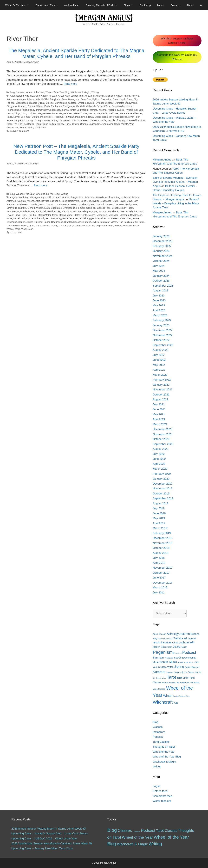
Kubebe (112, 110)
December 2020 (163, 429)
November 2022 (163, 335)
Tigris (38, 124)
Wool (37, 128)
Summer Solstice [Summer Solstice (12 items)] (173, 672)
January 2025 (161, 251)
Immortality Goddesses (48, 110)
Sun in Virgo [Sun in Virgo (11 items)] (161, 678)
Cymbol (100, 103)
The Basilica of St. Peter (131, 222)
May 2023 (159, 305)
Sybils (103, 120)
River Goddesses (118, 117)
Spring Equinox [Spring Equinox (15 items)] (192, 667)
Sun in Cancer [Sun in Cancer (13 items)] (188, 672)
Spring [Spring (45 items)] (179, 667)
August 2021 (160, 399)
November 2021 (163, 390)
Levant (10, 113)
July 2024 (159, 266)
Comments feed (162, 796)
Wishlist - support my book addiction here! (177, 41)
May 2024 (159, 271)
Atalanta (21, 99)
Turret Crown (72, 124)
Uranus (84, 124)
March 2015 (160, 588)
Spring (29, 120)
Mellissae (114, 113)
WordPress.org (162, 801)
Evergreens (69, 106)
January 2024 (161, 276)
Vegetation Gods (111, 124)
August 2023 (160, 291)
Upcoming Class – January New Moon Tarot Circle (42, 848)
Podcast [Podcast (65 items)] (189, 653)
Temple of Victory (116, 120)
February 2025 (162, 246)
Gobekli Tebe (104, 106)
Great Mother (119, 106)
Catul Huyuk (119, 99)
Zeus (44, 128)
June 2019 (159, 513)
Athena (31, 99)
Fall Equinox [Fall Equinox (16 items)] (190, 638)
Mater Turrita (80, 113)
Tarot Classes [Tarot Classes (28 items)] (167, 831)
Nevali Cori (19, 117)
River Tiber (134, 117)
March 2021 (160, 424)
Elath (47, 106)
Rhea (84, 117)
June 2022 (159, 360)
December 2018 (163, 538)
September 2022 (163, 345)
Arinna (127, 96)
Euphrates (56, 106)
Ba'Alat (45, 99)
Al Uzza (53, 96)
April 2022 (159, 370)
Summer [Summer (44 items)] (159, 672)
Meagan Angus (162, 160)
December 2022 (163, 330)
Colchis (50, 103)
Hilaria (24, 110)
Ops (28, 117)
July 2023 (159, 296)
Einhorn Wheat (35, 106)
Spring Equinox (42, 120)
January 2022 (161, 385)
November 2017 (163, 568)
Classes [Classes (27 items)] (178, 638)
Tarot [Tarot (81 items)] (172, 677)
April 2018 (159, 563)
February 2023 (162, 320)
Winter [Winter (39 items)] (168, 696)
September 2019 (163, 498)
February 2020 (162, 474)
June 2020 (159, 459)
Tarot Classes (161, 742)
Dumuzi (22, 106)
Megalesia (102, 113)
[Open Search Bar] (201, 5)
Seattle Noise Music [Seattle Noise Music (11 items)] (186, 662)
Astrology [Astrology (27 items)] (173, 634)
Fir (78, 106)
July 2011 (159, 593)
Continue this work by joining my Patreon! (177, 57)
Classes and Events (47, 5)
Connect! (175, 5)
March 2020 (160, 469)
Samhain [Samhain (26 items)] (158, 658)
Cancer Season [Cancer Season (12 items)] (165, 639)
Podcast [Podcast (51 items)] (148, 830)
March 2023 (160, 315)
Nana (9, 117)
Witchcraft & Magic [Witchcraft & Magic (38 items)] (132, 844)
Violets (125, 124)
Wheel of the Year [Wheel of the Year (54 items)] (137, 837)
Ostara (35, 117)
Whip (30, 128)
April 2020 (159, 464)
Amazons (89, 96)
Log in (156, 786)
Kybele (129, 110)
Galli (83, 106)
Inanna (65, 110)
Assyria (135, 96)
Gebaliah (91, 106)
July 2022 (159, 355)
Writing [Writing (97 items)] (155, 844)
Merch (161, 5)
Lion (24, 113)
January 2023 (161, 325)
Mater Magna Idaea (62, 113)
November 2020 (163, 434)
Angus (119, 96)
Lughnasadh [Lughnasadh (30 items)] (187, 642)
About (190, 5)
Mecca (92, 113)
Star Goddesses (80, 120)
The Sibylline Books (23, 124)
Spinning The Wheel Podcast (101, 5)
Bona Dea (86, 99)
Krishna (102, 110)
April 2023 (159, 310)
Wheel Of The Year (19, 5)
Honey (32, 110)
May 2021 (159, 414)
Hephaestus (13, 110)
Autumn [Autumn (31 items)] (185, 634)
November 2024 (163, 256)
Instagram (159, 732)
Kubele (121, 110)
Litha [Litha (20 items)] (175, 643)
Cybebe (82, 103)
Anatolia (100, 96)
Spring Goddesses (61, 120)
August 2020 (160, 449)
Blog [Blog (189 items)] (112, 830)
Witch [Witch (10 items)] (188, 696)
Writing (95, 92)
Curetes (72, 103)
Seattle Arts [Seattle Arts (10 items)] (169, 658)
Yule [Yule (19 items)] (176, 703)
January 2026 (161, 236)
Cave (130, 99)
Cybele (91, 103)
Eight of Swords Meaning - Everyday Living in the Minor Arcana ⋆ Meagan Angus (175, 182)
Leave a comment (19, 131)
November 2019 (163, 489)
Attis (38, 99)
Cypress (109, 103)
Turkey (61, 124)
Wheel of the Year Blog (57, 92)
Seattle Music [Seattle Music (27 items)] (168, 662)
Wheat (23, 128)
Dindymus (12, 106)
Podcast (158, 737)
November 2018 (163, 543)
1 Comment (16, 233)
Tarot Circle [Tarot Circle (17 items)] (183, 678)
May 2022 (159, 365)
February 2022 (162, 380)
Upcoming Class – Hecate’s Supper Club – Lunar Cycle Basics (50, 834)
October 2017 (161, 573)
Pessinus (59, 117)
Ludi (30, 113)
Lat (136, 110)
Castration (106, 99)
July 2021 (159, 404)
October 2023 (161, 281)
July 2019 (159, 508)
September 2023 (163, 286)
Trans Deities (49, 124)
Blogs (130, 5)
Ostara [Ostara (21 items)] (176, 647)
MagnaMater (44, 113)
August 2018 (160, 553)
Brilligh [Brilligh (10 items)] (155, 639)
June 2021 (159, 409)
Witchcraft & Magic (80, 92)
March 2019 (160, 528)
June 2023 (159, 300)
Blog (12, 92)
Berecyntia (74, 99)
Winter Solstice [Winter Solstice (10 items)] (179, 696)
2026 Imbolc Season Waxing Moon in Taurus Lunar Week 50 (48, 829)
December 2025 (163, 241)
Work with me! (72, 5)
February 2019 (162, 533)
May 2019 (159, 518)
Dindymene (131, 103)
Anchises (110, 96)
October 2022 (161, 340)
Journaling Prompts (87, 110)
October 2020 (161, 439)
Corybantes (61, 103)
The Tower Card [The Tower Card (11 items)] (183, 683)
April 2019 (159, 523)
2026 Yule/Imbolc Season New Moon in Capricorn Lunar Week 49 (52, 843)
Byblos (96, 99)
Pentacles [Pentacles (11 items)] (177, 653)
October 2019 (161, 494)
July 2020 (159, 454)
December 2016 (163, 583)
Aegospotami (17, 96)
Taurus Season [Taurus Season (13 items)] (169, 683)
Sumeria (94, 120)
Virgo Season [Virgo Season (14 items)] (159, 689)
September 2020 (163, 444)
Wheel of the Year (35, 92)
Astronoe (11, 99)
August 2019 (160, 503)
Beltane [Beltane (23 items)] (195, 634)
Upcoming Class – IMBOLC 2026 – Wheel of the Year (44, 839)
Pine (78, 117)
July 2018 (159, 558)
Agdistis (29, 96)
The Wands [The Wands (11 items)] (195, 683)
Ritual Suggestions (98, 117)
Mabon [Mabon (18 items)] (156, 647)
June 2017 (159, 578)
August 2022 (160, 350)
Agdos (44, 96)
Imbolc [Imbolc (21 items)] (156, 643)
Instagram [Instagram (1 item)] (136, 831)
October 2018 (161, 548)
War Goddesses (131, 226)
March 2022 (160, 375)
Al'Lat (61, 96)
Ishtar (73, 110)
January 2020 (161, 479)
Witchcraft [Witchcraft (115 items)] (163, 702)
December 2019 (163, 484)
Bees (64, 99)
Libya (18, 113)
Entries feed (160, 791)
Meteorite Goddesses (131, 113)
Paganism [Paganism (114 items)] (163, 652)
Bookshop (145, 5)
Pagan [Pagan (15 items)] (184, 647)
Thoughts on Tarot (164, 747)
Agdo (37, 96)
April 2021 (159, 419)
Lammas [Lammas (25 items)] (166, 643)
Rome (10, 120)
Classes (20, 92)
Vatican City (95, 124)
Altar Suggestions (74, 96)
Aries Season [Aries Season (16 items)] (159, 634)
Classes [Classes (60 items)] (125, 830)
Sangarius (19, 120)
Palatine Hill (46, 117)
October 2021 (161, 395)
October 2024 (161, 261)
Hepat (130, 106)
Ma (35, 113)
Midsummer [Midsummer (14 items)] (166, 647)
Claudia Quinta (37, 103)
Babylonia (55, 99)
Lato (141, 110)
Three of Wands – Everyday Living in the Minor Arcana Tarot (176, 203)
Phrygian (69, 117)
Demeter (119, 103)
